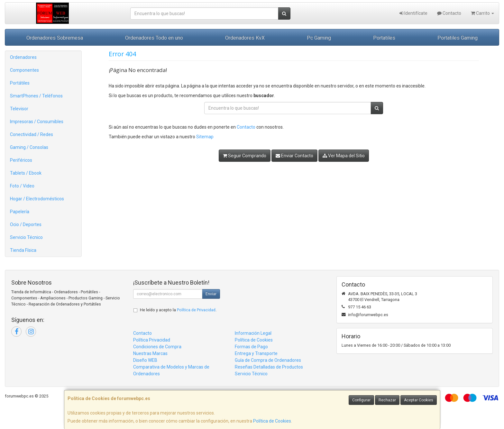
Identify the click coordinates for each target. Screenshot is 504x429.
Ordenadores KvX (245, 38)
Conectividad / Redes (32, 134)
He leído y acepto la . (178, 310)
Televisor (19, 109)
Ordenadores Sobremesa (55, 38)
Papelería (20, 212)
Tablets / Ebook (26, 173)
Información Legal (253, 333)
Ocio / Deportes (26, 224)
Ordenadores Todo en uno (154, 38)
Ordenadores (23, 57)
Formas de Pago (251, 347)
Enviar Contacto (294, 156)
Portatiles (384, 38)
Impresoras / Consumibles (37, 122)
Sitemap (205, 137)
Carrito (482, 13)
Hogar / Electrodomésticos (37, 199)
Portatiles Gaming (458, 38)
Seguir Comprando (245, 156)
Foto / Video (22, 186)
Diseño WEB (145, 360)
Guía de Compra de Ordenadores (268, 360)
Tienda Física (23, 250)
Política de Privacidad (196, 310)
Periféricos (21, 160)
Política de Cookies (272, 421)
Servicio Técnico (26, 237)
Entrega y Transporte (256, 353)
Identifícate (413, 13)
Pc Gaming (319, 38)
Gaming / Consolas (29, 147)
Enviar (211, 294)
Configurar (361, 400)
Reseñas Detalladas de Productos (269, 367)
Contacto (449, 13)
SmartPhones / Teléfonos (36, 96)
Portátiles (20, 83)
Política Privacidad (152, 340)
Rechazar (387, 400)
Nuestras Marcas (150, 353)
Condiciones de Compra (157, 347)
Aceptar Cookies (419, 400)
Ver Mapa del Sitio (344, 156)
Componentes (24, 70)
